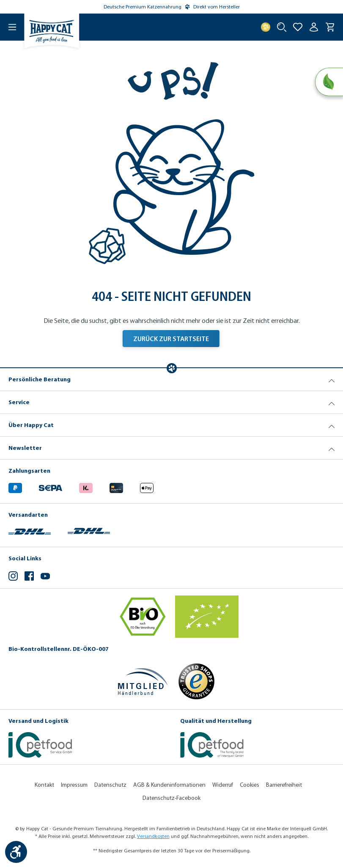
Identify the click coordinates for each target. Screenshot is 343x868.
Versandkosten (153, 836)
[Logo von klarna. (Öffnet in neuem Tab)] (86, 486)
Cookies (250, 785)
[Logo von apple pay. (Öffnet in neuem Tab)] (147, 486)
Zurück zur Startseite (171, 339)
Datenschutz (110, 785)
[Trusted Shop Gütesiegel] (196, 681)
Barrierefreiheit (284, 785)
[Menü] (8, 27)
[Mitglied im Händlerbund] (143, 682)
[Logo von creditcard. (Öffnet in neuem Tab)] (116, 486)
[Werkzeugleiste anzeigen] (16, 852)
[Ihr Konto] (314, 27)
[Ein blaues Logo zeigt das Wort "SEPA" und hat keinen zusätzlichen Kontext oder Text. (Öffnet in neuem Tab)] (51, 486)
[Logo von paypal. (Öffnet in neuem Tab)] (15, 486)
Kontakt (44, 785)
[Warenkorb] (330, 27)
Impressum (74, 785)
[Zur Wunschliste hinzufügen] (298, 27)
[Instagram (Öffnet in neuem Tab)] (13, 577)
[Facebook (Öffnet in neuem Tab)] (29, 577)
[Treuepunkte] (266, 27)
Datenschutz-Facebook (171, 798)
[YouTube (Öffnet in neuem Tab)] (45, 577)
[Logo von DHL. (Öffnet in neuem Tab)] (30, 530)
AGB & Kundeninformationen (169, 785)
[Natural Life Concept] (329, 82)
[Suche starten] (282, 27)
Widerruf (223, 785)
